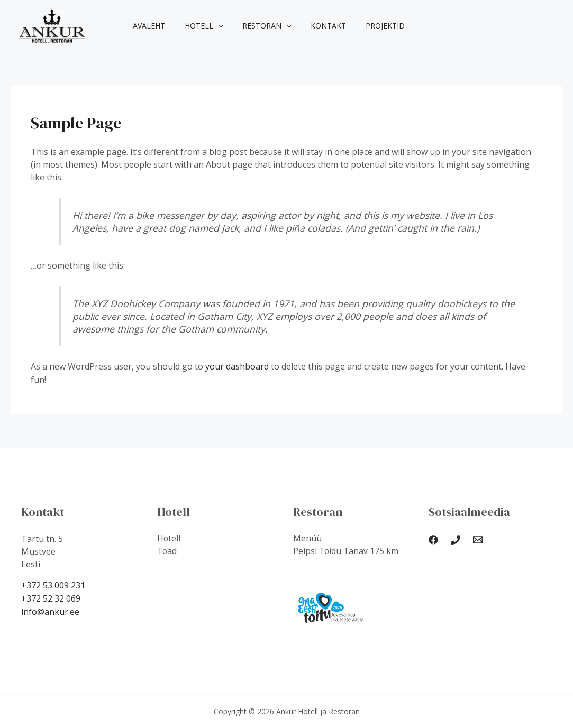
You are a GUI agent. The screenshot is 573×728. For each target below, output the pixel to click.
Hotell (169, 538)
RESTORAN (254, 26)
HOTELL (196, 26)
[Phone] (456, 539)
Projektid (364, 26)
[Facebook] (433, 539)
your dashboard (237, 366)
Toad (167, 551)
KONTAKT (312, 26)
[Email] (478, 539)
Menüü (307, 538)
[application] (211, 26)
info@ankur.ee (50, 610)
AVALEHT (146, 26)
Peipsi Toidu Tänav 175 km (347, 551)
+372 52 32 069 (51, 597)
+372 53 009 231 (53, 585)
